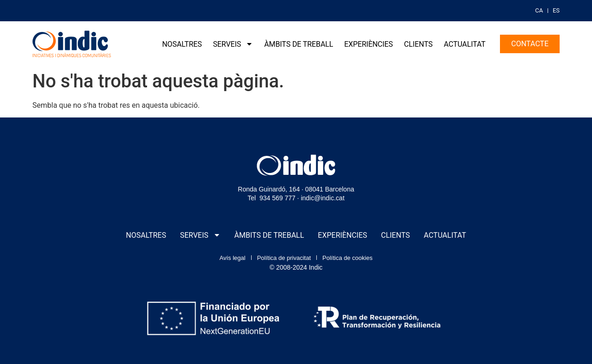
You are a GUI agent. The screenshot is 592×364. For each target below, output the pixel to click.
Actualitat (464, 44)
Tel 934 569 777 (271, 198)
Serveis (233, 44)
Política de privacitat (284, 258)
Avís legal (233, 258)
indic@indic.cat (322, 198)
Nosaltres (182, 44)
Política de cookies (347, 258)
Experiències (368, 44)
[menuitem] (539, 11)
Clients (419, 44)
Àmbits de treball (299, 44)
